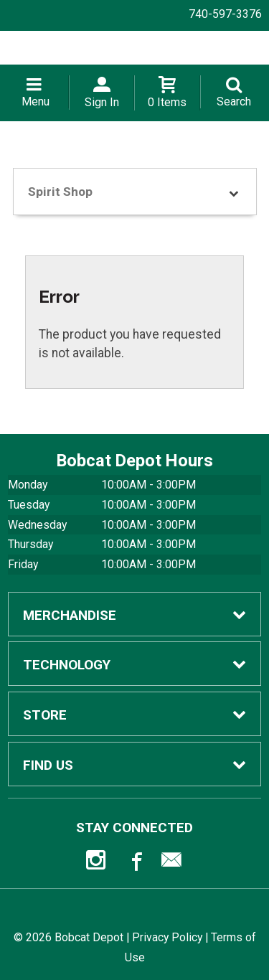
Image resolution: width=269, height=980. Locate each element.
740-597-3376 (225, 14)
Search (234, 102)
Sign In (102, 102)
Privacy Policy (167, 937)
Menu (36, 102)
